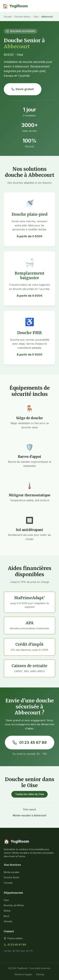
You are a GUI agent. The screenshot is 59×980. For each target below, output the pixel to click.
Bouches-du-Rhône (14, 905)
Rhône (7, 911)
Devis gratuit (23, 89)
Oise (36, 17)
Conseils (8, 883)
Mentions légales (23, 974)
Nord (6, 916)
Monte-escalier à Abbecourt (29, 815)
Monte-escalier (12, 872)
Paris (6, 900)
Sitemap (40, 974)
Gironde (8, 921)
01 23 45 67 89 (30, 742)
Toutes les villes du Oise (29, 794)
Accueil (8, 17)
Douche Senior (22, 17)
